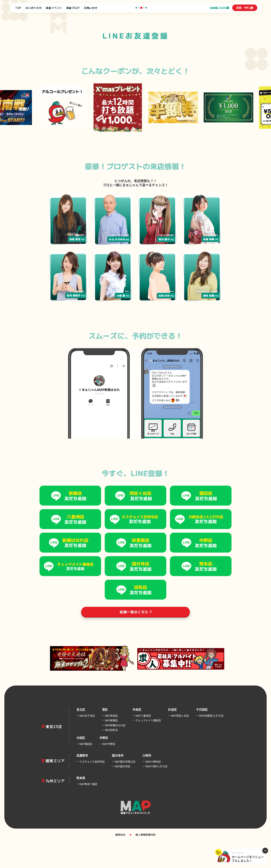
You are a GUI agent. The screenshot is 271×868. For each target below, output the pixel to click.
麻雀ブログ (73, 8)
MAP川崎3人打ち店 (156, 794)
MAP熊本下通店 (88, 811)
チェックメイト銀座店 (148, 748)
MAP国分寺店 (123, 794)
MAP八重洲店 (143, 743)
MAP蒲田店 (86, 771)
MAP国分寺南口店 (125, 789)
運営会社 (120, 862)
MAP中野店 (109, 771)
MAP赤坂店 (111, 743)
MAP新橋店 (111, 748)
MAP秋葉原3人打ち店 (211, 743)
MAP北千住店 (87, 743)
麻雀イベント (54, 8)
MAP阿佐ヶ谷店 (180, 743)
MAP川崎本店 (153, 789)
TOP (18, 8)
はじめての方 (34, 8)
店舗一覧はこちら (134, 639)
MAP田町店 (111, 757)
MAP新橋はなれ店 (115, 752)
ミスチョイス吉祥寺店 (92, 789)
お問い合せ (91, 8)
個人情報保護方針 (146, 862)
